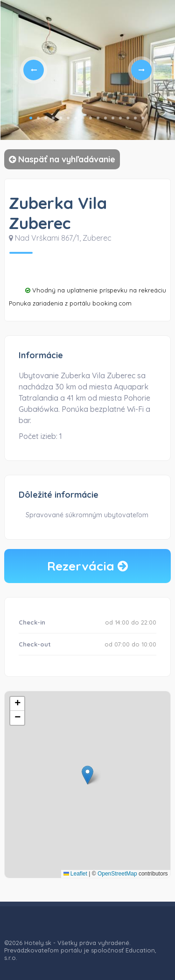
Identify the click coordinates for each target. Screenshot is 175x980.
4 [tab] (53, 118)
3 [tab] (46, 118)
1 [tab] (31, 118)
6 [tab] (68, 118)
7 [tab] (76, 118)
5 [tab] (61, 118)
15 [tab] (135, 118)
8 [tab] (83, 118)
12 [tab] (113, 118)
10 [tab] (98, 118)
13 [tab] (120, 118)
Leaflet (75, 874)
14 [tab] (128, 118)
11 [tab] (105, 118)
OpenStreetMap (117, 874)
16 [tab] (143, 118)
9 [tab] (91, 118)
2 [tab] (38, 118)
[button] (87, 775)
